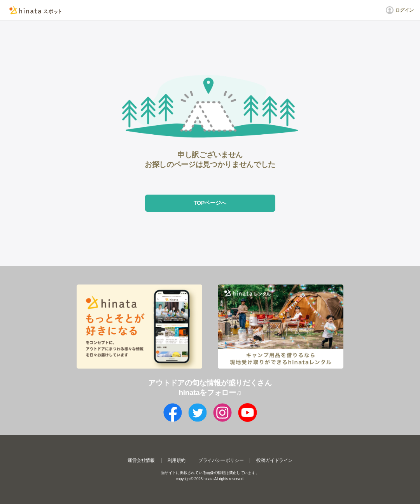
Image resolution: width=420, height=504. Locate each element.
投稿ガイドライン (274, 460)
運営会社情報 (141, 460)
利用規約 (177, 460)
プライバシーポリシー (221, 460)
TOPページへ (210, 203)
